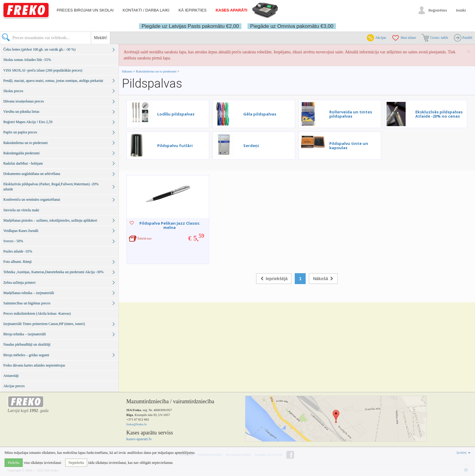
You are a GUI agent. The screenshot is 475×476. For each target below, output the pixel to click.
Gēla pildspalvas (260, 114)
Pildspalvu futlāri (175, 146)
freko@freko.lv (137, 424)
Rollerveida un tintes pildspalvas (351, 114)
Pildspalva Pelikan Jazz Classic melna (169, 225)
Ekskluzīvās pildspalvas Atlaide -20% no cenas (439, 114)
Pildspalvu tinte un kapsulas (349, 146)
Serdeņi (251, 146)
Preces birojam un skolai (85, 10)
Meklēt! (101, 38)
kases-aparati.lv (139, 439)
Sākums (127, 71)
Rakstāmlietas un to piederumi (157, 71)
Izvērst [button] (463, 453)
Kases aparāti (232, 10)
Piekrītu (14, 463)
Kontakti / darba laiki (146, 10)
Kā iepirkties (192, 10)
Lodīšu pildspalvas (176, 114)
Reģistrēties (438, 10)
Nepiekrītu (76, 463)
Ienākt (461, 10)
